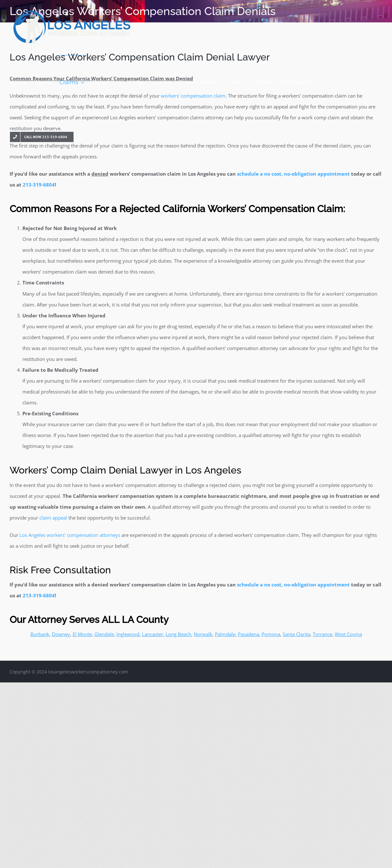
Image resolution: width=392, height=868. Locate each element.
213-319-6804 (39, 185)
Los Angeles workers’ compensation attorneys (70, 535)
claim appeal (53, 518)
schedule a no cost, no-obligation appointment (293, 174)
